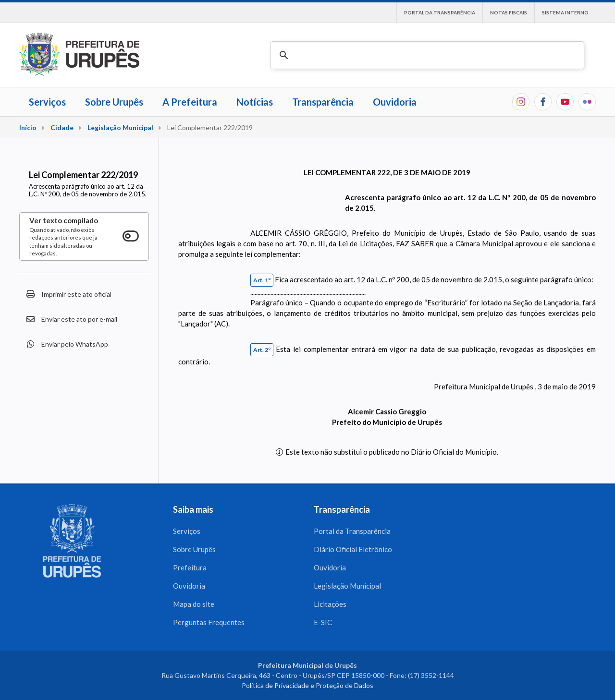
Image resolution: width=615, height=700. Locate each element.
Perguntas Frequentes (209, 622)
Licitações (330, 604)
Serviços (47, 102)
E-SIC (323, 622)
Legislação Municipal (120, 127)
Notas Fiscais (509, 12)
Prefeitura (190, 567)
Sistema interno (565, 12)
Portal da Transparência (440, 12)
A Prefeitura (190, 102)
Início (28, 127)
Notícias (255, 102)
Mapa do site (194, 604)
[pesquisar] (426, 55)
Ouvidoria (395, 102)
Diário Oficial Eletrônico (353, 549)
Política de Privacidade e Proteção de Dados (307, 685)
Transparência (323, 102)
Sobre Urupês (114, 102)
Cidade (62, 127)
